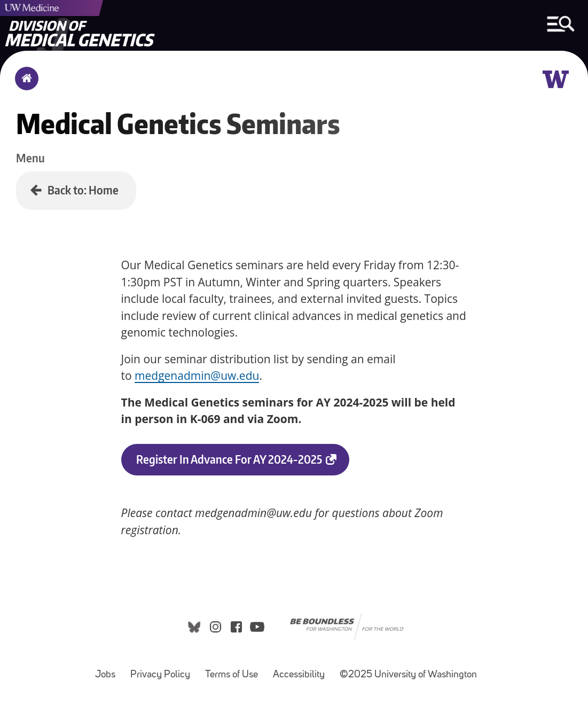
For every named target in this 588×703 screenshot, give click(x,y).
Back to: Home (83, 190)
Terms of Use (235, 670)
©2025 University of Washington (408, 675)
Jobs (108, 670)
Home (24, 85)
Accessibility (302, 670)
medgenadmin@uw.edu (197, 376)
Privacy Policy (163, 670)
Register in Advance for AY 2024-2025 (243, 464)
